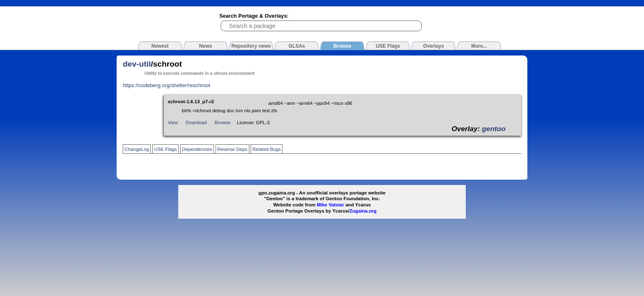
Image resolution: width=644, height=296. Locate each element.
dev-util (137, 64)
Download (196, 123)
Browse (223, 123)
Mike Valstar (330, 205)
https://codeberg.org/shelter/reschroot (167, 85)
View (173, 123)
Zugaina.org (363, 211)
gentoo (494, 129)
